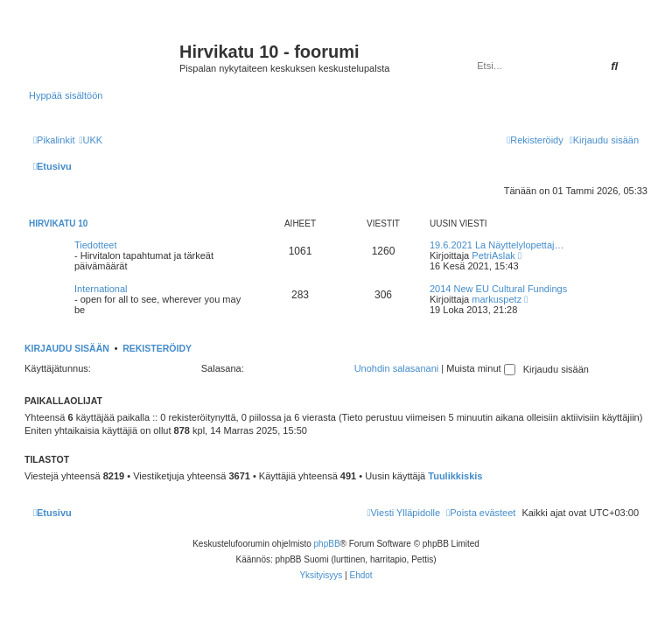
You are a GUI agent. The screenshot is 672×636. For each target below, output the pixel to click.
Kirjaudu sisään (67, 348)
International (101, 289)
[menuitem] (91, 140)
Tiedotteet (96, 245)
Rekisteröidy (157, 348)
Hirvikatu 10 (58, 224)
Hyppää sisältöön (66, 95)
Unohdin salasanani (397, 368)
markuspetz (497, 299)
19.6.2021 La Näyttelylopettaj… (497, 245)
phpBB (327, 544)
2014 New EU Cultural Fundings (498, 289)
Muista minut (480, 368)
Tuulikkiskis (455, 476)
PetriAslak (493, 255)
